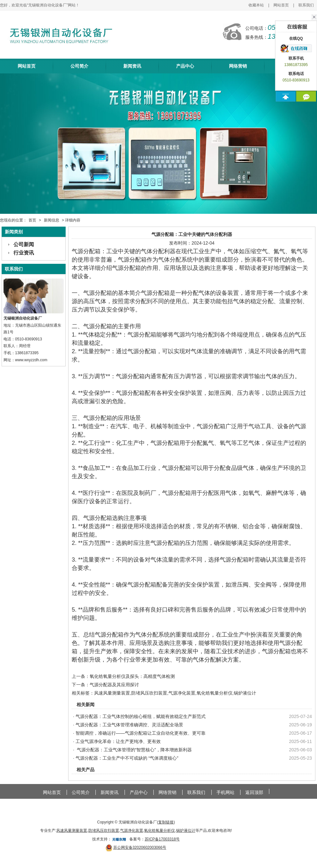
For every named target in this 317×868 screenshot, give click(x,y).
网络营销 (238, 66)
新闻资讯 (132, 66)
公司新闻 (24, 244)
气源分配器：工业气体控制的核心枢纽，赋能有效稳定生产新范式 (141, 716)
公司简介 (79, 66)
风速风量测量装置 (112, 693)
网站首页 (281, 5)
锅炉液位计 (245, 693)
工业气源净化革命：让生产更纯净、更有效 (118, 741)
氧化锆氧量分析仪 (215, 693)
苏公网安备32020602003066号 (140, 847)
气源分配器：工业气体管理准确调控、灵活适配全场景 (129, 725)
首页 (32, 220)
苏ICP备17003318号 (162, 839)
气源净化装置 (182, 693)
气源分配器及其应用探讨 (114, 685)
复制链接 (166, 822)
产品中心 (185, 66)
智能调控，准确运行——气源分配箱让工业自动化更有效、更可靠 (141, 733)
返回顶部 (254, 792)
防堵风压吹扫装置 (149, 693)
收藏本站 (256, 5)
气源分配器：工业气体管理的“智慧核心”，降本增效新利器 (134, 750)
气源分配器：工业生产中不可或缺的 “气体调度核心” (127, 758)
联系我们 (306, 5)
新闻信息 (52, 220)
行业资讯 (24, 253)
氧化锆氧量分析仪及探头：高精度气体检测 (132, 676)
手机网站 (225, 792)
